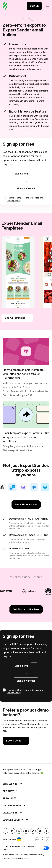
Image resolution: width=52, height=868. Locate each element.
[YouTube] (40, 831)
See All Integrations (26, 504)
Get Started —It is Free (26, 609)
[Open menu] (48, 6)
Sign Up (34, 6)
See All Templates (17, 318)
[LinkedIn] (12, 831)
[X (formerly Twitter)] (19, 831)
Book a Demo (16, 741)
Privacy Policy (14, 200)
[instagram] (26, 831)
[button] (46, 848)
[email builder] (5, 6)
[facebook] (5, 831)
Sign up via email (26, 189)
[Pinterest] (47, 831)
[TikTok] (33, 831)
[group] (18, 272)
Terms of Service (31, 198)
